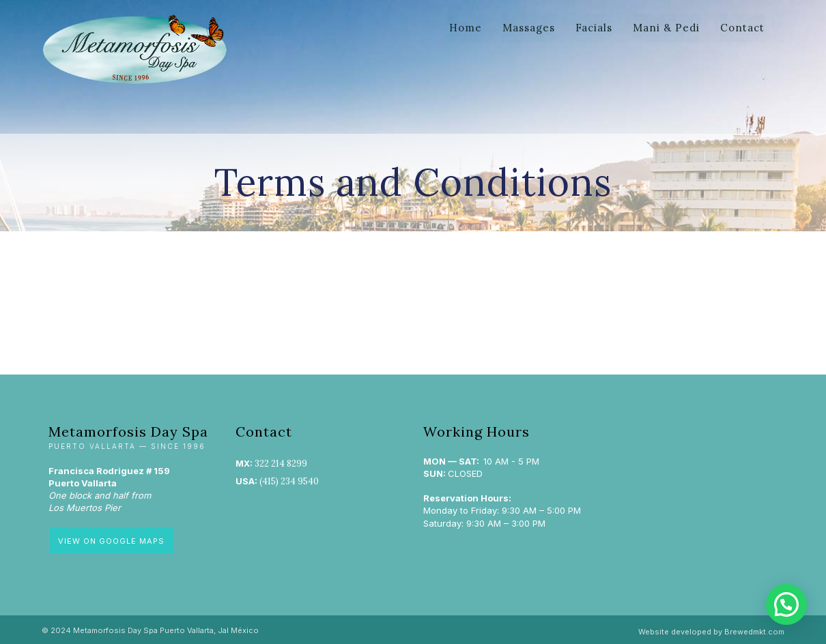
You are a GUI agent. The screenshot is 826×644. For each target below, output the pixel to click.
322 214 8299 (281, 464)
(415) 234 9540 (289, 481)
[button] (786, 604)
